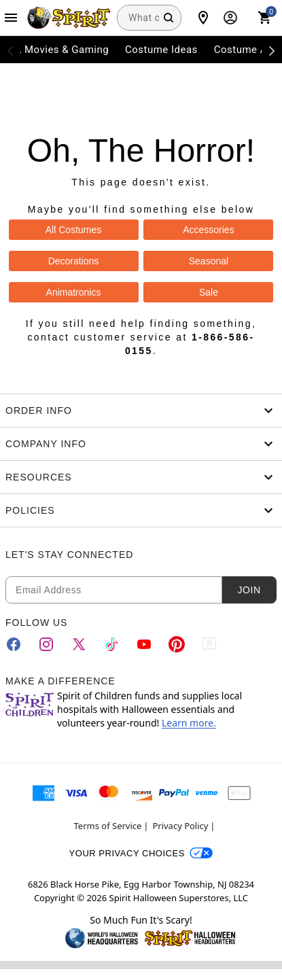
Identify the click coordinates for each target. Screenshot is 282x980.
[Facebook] (14, 644)
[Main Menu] (11, 18)
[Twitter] (79, 644)
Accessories (208, 230)
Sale (209, 292)
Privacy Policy (180, 826)
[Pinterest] (177, 644)
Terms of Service (108, 826)
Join (249, 590)
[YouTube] (144, 644)
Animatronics (74, 292)
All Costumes (73, 230)
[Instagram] (46, 644)
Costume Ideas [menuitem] (161, 50)
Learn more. (189, 723)
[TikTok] (111, 644)
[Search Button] (169, 18)
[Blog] (209, 644)
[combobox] (149, 18)
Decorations (74, 261)
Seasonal (209, 261)
